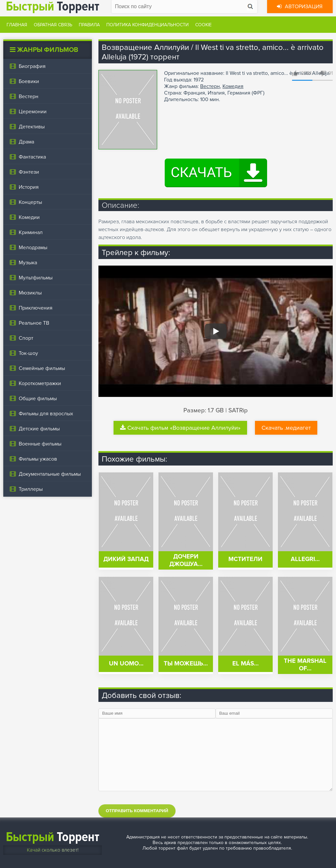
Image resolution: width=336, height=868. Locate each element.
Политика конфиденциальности (147, 25)
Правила (89, 25)
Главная (17, 25)
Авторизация (300, 7)
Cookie (203, 25)
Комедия (233, 86)
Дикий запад (126, 559)
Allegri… (305, 559)
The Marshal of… (305, 665)
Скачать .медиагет (286, 428)
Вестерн (210, 86)
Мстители (245, 559)
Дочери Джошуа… (186, 560)
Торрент (53, 837)
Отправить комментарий (137, 811)
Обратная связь (53, 25)
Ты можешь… (186, 664)
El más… (245, 664)
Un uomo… (126, 664)
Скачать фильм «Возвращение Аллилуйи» (180, 428)
